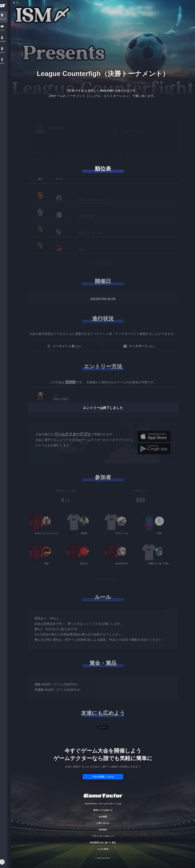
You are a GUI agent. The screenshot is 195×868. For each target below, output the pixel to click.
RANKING (5, 52)
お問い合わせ (103, 823)
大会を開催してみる (103, 777)
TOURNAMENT (5, 19)
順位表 (103, 169)
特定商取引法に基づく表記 (103, 843)
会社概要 (103, 817)
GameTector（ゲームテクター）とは (103, 804)
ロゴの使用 (103, 849)
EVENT (5, 64)
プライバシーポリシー (103, 836)
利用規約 (103, 830)
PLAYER (5, 30)
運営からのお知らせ (103, 810)
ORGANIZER (5, 41)
